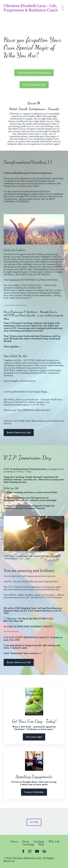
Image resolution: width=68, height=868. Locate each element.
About (26, 842)
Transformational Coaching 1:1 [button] (34, 73)
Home (14, 842)
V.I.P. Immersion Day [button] (34, 85)
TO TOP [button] (34, 822)
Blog (41, 844)
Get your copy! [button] (34, 737)
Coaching (39, 842)
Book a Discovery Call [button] (19, 432)
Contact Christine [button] (34, 792)
